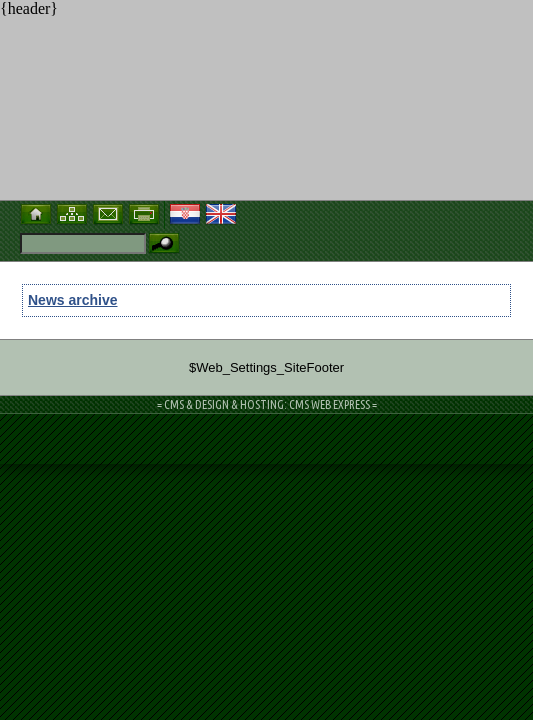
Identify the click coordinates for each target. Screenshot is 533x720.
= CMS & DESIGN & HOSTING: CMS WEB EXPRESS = (267, 404)
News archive (73, 300)
